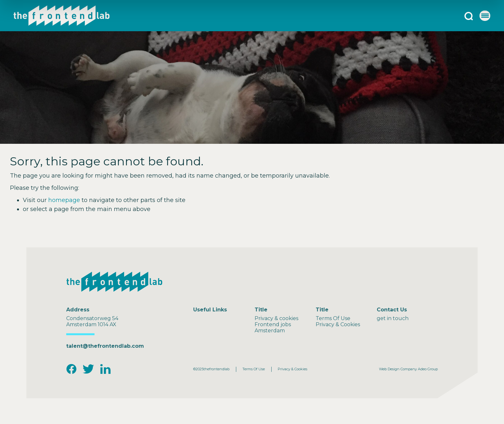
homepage (64, 200)
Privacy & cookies (276, 318)
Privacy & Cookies (338, 324)
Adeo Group (428, 369)
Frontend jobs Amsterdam (273, 327)
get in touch (393, 318)
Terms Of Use (333, 318)
